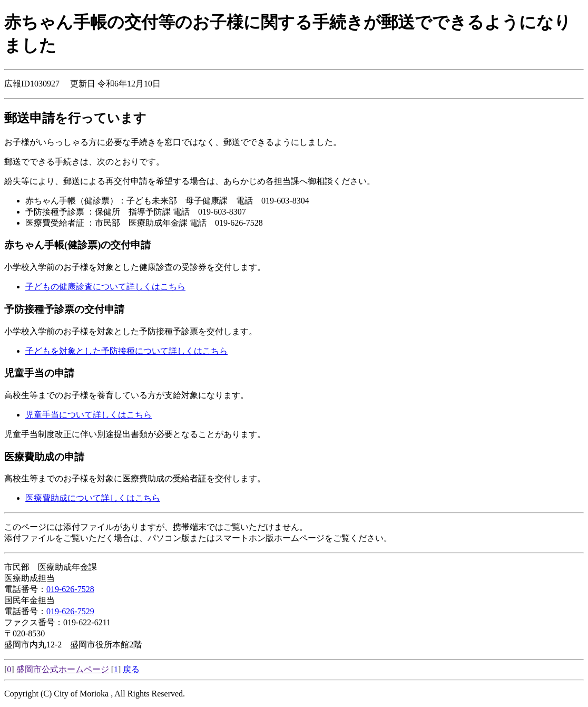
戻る (131, 669)
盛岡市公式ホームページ (63, 669)
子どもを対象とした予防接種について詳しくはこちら (126, 351)
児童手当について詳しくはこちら (89, 415)
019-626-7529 (70, 611)
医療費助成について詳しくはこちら (93, 498)
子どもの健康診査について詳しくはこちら (105, 287)
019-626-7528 (70, 589)
